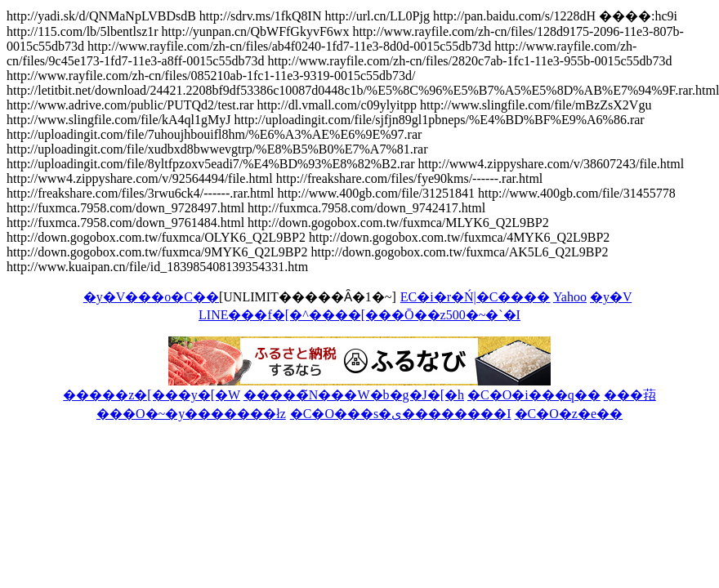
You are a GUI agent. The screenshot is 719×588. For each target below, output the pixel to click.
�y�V (611, 297)
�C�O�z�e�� (569, 414)
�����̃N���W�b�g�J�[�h (354, 395)
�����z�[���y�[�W (152, 395)
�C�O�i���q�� (534, 395)
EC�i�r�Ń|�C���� (476, 297)
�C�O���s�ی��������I (401, 414)
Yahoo (570, 297)
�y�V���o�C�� (151, 297)
